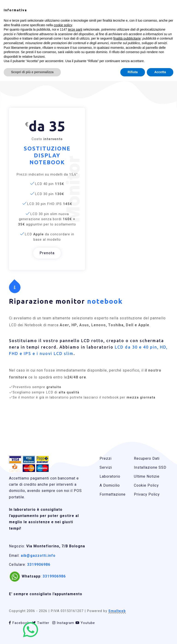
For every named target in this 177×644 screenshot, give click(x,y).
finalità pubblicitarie (127, 38)
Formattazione (113, 494)
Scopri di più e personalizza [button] (32, 72)
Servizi (106, 468)
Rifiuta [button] (133, 72)
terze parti (75, 29)
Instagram (63, 623)
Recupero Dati (147, 459)
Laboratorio (110, 477)
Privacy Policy (147, 494)
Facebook (19, 623)
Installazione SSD (150, 468)
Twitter (41, 623)
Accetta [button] (160, 72)
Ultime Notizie (147, 477)
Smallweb (117, 611)
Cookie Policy (146, 485)
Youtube (85, 623)
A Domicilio (110, 485)
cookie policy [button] (63, 25)
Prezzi (106, 459)
